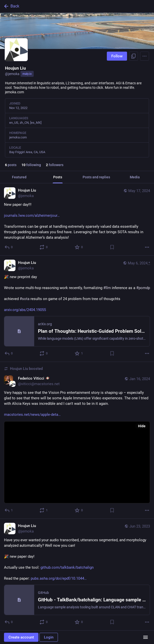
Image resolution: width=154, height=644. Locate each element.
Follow (117, 56)
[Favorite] (79, 247)
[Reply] (9, 247)
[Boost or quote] (44, 247)
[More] (147, 247)
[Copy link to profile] (134, 56)
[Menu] (145, 56)
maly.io (27, 74)
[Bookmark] (112, 247)
